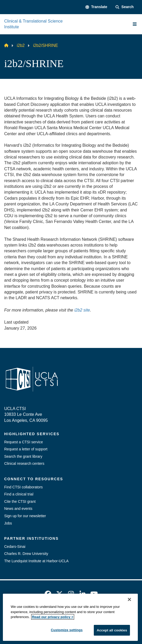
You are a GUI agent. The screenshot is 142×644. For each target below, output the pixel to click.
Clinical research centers (24, 463)
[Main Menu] (135, 24)
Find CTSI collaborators (23, 487)
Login (101, 624)
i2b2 (21, 45)
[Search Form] (125, 7)
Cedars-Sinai (15, 547)
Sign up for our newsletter (25, 516)
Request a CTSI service (24, 442)
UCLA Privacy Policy (99, 615)
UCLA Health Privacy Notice (62, 624)
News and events (18, 509)
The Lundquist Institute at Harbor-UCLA (36, 561)
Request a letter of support (26, 449)
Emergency (31, 615)
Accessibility (61, 615)
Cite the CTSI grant (20, 501)
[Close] (129, 638)
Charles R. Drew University (26, 554)
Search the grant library (23, 456)
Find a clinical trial (19, 494)
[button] (96, 7)
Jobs (8, 523)
